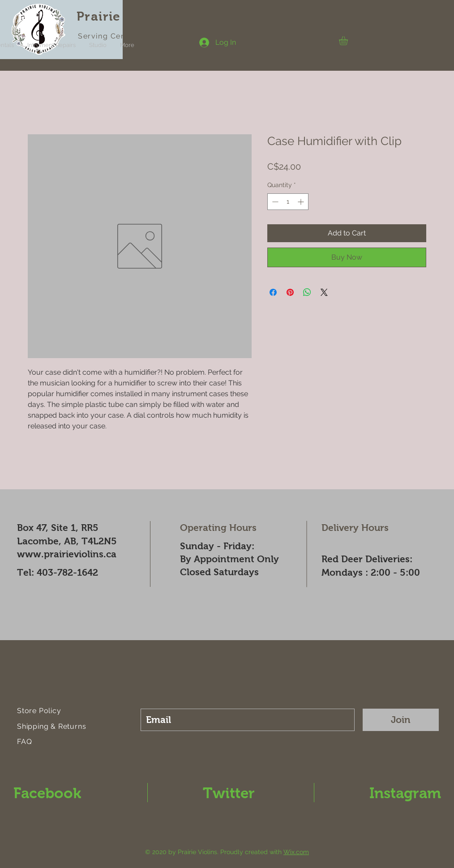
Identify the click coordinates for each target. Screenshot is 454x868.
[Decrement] (274, 202)
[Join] (401, 720)
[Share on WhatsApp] (307, 292)
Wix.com (296, 852)
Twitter (229, 793)
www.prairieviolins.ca (67, 554)
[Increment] (302, 202)
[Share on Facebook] (273, 292)
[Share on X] (324, 292)
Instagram (405, 793)
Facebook (47, 793)
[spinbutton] (288, 202)
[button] (349, 41)
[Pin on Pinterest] (290, 292)
